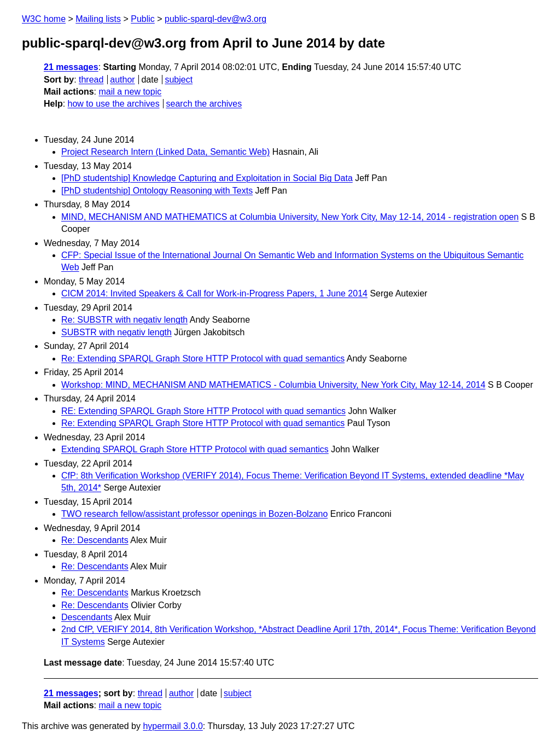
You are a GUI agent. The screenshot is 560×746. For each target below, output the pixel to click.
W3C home (44, 19)
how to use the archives (114, 104)
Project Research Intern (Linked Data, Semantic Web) (165, 152)
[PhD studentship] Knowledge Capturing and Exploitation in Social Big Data (207, 178)
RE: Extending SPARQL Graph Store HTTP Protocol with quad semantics (203, 411)
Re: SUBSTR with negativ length (124, 320)
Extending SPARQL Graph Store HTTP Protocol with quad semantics (195, 449)
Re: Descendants (95, 540)
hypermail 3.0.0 (173, 726)
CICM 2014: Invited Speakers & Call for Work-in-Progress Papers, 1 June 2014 (214, 293)
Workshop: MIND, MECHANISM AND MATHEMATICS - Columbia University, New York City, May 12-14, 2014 (273, 385)
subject (179, 80)
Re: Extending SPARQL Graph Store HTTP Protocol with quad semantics (203, 359)
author (122, 80)
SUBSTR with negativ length (116, 332)
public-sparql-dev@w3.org (215, 19)
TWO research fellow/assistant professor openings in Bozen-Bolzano (194, 514)
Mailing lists (98, 19)
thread (91, 80)
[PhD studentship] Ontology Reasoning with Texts (157, 191)
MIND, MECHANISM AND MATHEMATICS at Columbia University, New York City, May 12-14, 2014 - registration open (290, 217)
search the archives (204, 104)
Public (143, 19)
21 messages (71, 67)
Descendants (87, 617)
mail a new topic (130, 92)
